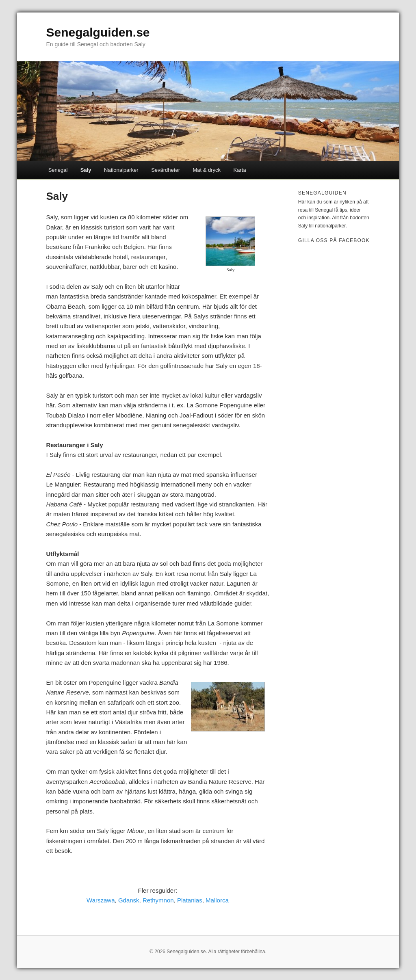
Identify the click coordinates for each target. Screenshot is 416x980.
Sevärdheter (166, 170)
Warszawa (101, 900)
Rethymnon (158, 900)
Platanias (190, 900)
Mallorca (217, 900)
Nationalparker (121, 170)
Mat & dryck (207, 170)
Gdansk (129, 900)
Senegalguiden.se (98, 32)
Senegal (58, 170)
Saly (86, 170)
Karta (240, 170)
